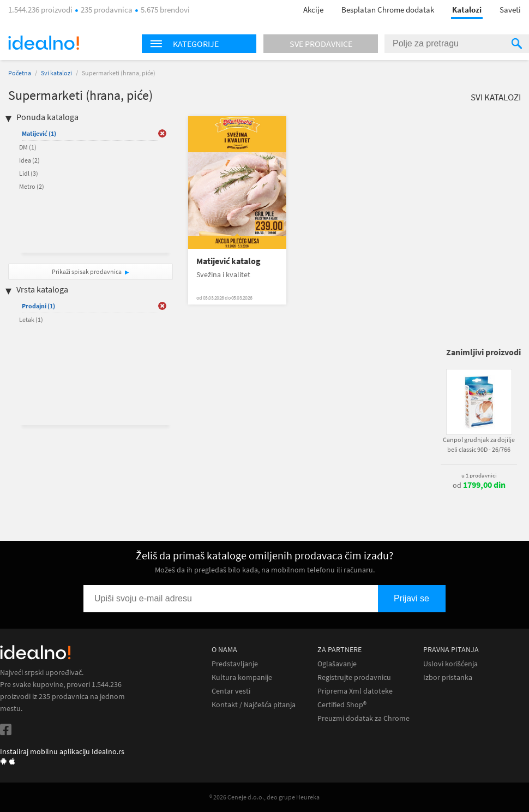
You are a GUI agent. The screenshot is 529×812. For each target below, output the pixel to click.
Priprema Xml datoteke (355, 691)
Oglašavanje (337, 664)
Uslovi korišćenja (450, 664)
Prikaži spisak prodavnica (87, 271)
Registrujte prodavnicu (354, 677)
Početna (20, 73)
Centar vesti (231, 691)
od (479, 485)
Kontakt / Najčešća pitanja (254, 705)
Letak (31, 320)
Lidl (29, 173)
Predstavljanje (235, 664)
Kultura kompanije (242, 677)
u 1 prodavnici (479, 475)
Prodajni (38, 306)
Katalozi (467, 10)
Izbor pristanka (448, 677)
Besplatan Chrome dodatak (388, 10)
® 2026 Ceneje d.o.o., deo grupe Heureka (264, 797)
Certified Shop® (342, 705)
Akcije (313, 10)
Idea (29, 160)
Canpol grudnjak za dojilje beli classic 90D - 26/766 (479, 444)
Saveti (510, 10)
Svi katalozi (56, 73)
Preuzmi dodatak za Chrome (363, 718)
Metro (32, 186)
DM (28, 147)
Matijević (39, 133)
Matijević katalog (229, 261)
